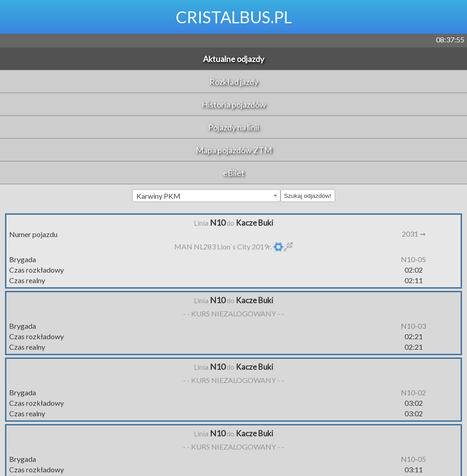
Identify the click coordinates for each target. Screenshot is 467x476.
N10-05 (413, 259)
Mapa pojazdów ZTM (234, 150)
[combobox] (206, 196)
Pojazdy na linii (233, 127)
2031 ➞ (414, 234)
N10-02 (413, 392)
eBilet (234, 173)
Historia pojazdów (234, 104)
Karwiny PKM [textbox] (158, 196)
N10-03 (413, 326)
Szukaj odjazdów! (308, 196)
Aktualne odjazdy (233, 59)
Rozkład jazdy (234, 82)
